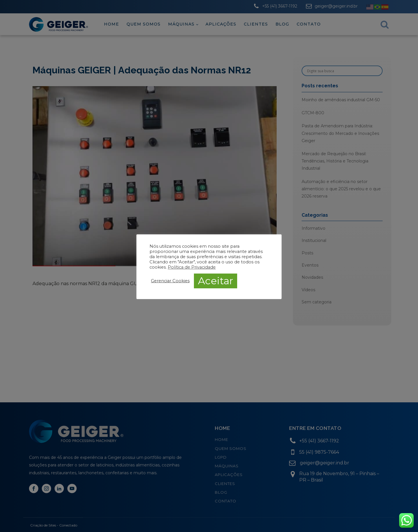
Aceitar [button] (216, 281)
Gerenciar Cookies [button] (170, 281)
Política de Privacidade (192, 267)
